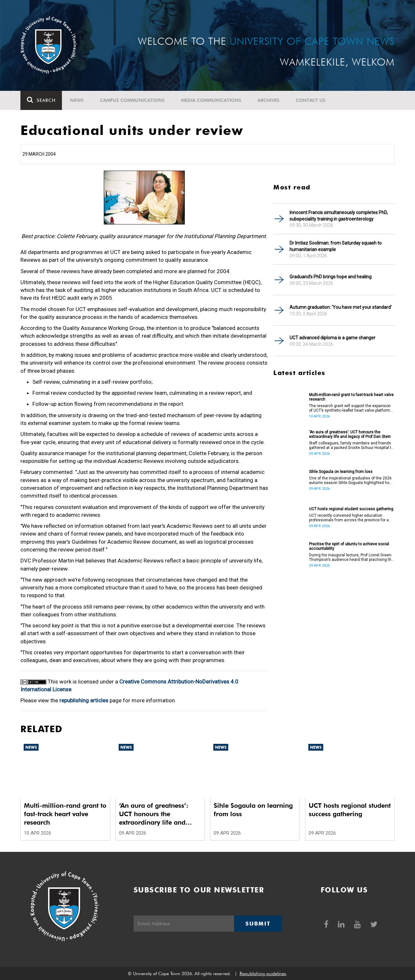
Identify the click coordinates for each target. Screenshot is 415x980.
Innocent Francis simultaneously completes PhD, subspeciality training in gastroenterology (339, 216)
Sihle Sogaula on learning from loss (341, 472)
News (77, 100)
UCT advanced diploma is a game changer (332, 338)
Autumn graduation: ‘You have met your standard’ (341, 307)
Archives (268, 100)
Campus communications (132, 100)
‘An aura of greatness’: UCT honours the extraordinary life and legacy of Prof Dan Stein (350, 434)
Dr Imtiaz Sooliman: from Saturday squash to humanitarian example (336, 246)
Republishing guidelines (263, 974)
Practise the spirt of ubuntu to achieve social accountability (349, 546)
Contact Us (311, 100)
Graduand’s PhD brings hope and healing (331, 277)
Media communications (211, 100)
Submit (258, 924)
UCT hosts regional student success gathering (351, 509)
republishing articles (84, 700)
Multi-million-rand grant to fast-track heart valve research (351, 397)
